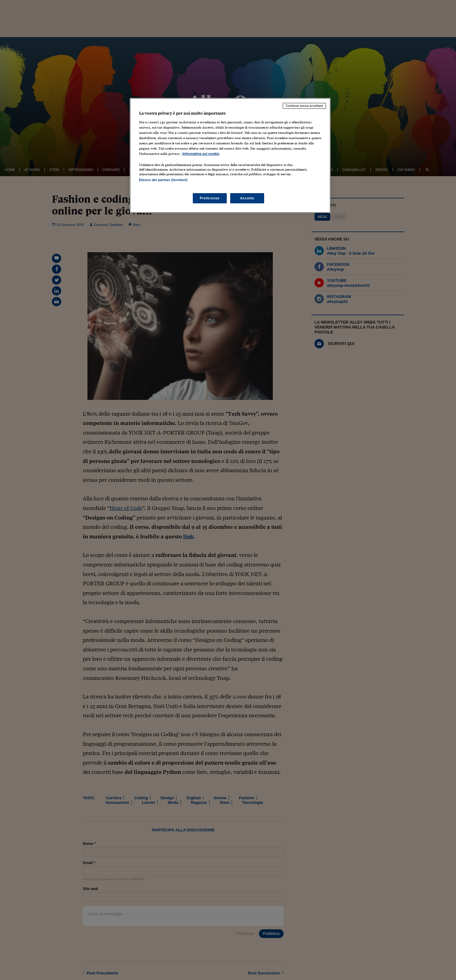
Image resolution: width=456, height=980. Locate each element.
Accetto (247, 198)
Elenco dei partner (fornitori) (163, 180)
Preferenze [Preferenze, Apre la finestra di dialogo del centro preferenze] (210, 198)
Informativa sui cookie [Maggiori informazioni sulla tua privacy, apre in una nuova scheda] (201, 154)
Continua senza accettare (304, 106)
